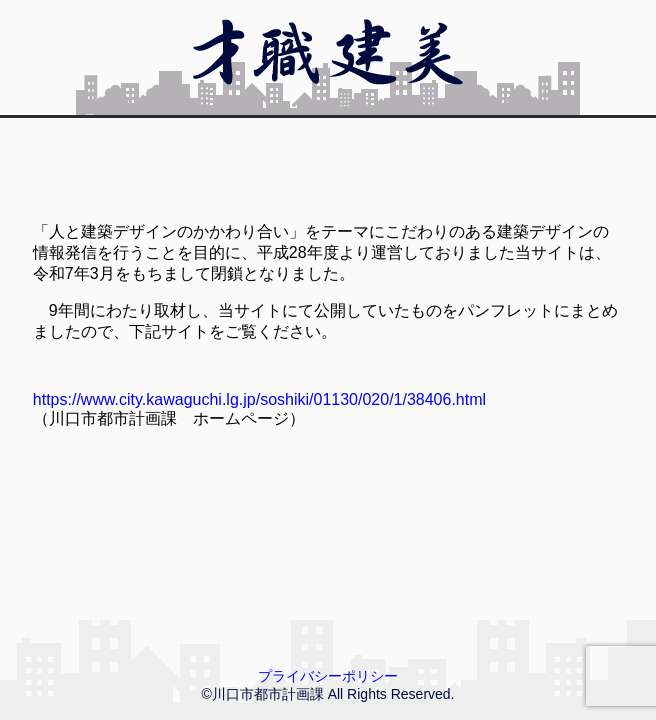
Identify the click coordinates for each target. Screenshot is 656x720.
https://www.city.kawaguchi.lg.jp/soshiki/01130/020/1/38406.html (259, 399)
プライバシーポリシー (328, 676)
